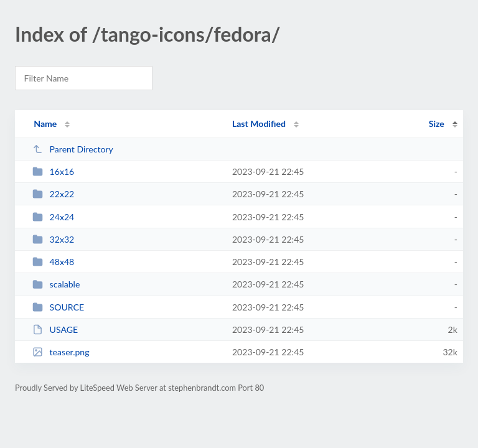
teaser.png (61, 352)
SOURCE (58, 307)
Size (437, 124)
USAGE (55, 329)
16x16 (53, 171)
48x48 (53, 262)
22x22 (53, 194)
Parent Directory (73, 149)
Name (45, 124)
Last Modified (259, 124)
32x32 (53, 239)
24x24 (53, 217)
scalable (56, 284)
